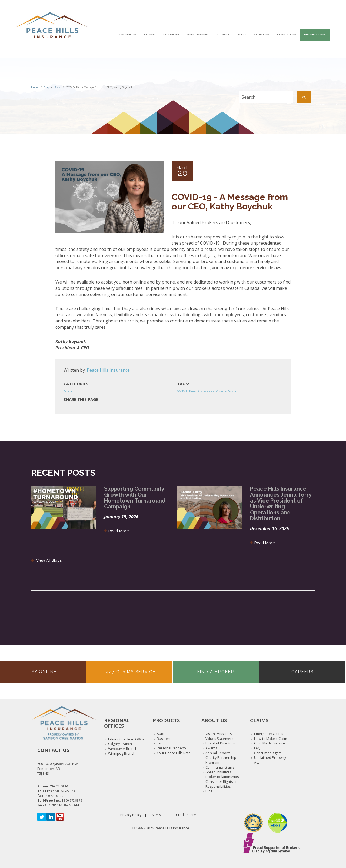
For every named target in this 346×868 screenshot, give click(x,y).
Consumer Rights (268, 753)
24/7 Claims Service (129, 672)
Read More (117, 531)
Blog (242, 34)
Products (128, 34)
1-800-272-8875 (72, 800)
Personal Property (171, 748)
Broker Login (315, 34)
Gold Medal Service (270, 743)
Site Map (159, 815)
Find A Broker (198, 34)
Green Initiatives (218, 772)
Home (35, 87)
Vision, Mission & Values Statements (220, 736)
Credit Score (186, 815)
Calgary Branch (120, 744)
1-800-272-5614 (65, 791)
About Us (261, 34)
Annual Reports (218, 753)
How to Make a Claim (271, 739)
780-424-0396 (54, 796)
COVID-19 (182, 391)
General (68, 391)
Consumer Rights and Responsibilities (223, 784)
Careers (223, 34)
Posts (57, 87)
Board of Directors (220, 743)
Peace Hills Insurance (108, 370)
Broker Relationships (222, 777)
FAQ (257, 748)
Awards (211, 748)
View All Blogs (46, 560)
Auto (161, 734)
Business (164, 739)
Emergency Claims (269, 734)
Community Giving (220, 767)
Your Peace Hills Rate (174, 753)
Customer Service (226, 391)
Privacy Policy (131, 815)
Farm (161, 743)
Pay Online (171, 34)
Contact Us (287, 34)
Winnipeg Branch (122, 754)
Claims (149, 34)
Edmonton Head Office (126, 739)
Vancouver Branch (123, 749)
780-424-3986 (59, 786)
